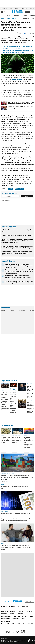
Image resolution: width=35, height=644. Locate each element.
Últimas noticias (14, 607)
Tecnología (16, 619)
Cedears (32, 310)
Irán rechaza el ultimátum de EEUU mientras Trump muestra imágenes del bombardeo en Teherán (21, 107)
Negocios (13, 611)
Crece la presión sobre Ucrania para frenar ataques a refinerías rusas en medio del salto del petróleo (21, 103)
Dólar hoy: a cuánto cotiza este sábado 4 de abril (16, 513)
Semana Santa (24, 9)
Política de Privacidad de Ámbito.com (13, 624)
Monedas (3, 310)
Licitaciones (26, 626)
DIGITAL (8, 632)
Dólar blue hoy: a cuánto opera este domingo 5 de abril (17, 231)
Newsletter (29, 601)
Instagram (9, 601)
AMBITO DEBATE (24, 632)
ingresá (32, 12)
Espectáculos (6, 619)
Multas (18, 626)
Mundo (8, 19)
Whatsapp (20, 601)
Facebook (5, 601)
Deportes (20, 614)
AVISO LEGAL (30, 624)
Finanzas (25, 16)
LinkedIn (12, 601)
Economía (16, 16)
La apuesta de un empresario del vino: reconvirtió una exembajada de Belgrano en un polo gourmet (19, 266)
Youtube (16, 601)
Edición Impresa (6, 616)
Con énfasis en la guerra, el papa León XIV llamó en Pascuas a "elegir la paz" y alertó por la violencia (17, 47)
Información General (20, 616)
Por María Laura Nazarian (27, 451)
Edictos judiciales (7, 626)
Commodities (22, 310)
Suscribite (27, 196)
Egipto (14, 19)
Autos (31, 616)
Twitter (2, 601)
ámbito (2, 19)
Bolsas (12, 310)
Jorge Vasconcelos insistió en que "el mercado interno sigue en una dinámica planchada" (16, 520)
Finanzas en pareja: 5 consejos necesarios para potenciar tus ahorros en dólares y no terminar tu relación (16, 547)
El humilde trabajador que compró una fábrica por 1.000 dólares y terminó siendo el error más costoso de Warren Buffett (17, 241)
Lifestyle (29, 611)
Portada (4, 607)
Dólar (11, 9)
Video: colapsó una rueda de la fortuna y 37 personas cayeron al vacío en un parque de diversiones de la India (18, 51)
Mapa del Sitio (6, 621)
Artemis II (16, 9)
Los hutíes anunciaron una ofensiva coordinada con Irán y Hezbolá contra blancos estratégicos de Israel (5, 401)
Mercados (5, 611)
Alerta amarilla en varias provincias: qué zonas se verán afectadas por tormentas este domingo (17, 247)
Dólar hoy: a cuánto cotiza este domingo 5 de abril (17, 235)
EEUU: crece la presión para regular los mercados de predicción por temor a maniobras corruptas (31, 408)
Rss (23, 619)
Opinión (21, 611)
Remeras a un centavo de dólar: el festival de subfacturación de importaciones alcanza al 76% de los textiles (19, 272)
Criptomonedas (19, 189)
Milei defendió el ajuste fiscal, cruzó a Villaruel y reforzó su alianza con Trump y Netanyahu (18, 277)
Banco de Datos (22, 609)
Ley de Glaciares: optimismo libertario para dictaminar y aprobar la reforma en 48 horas (19, 282)
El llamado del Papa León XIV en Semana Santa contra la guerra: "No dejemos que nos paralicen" (13, 402)
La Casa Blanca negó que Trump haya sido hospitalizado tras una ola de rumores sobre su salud (31, 392)
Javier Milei (32, 9)
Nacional (4, 614)
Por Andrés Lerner (5, 481)
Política (12, 609)
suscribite (27, 12)
